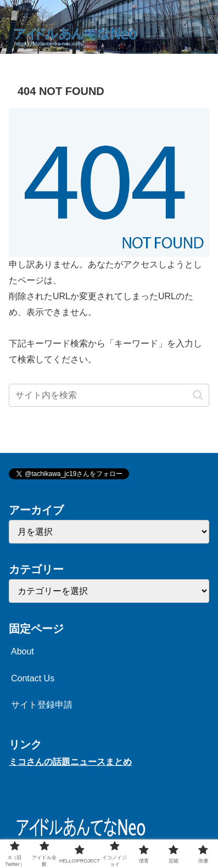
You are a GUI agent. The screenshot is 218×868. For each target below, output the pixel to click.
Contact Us (33, 678)
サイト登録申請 (42, 705)
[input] (109, 395)
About (23, 651)
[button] (198, 395)
